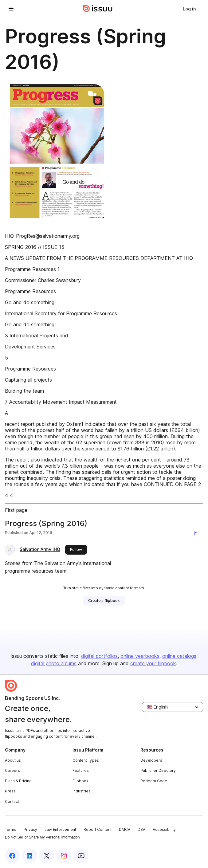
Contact (12, 801)
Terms (11, 829)
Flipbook (80, 781)
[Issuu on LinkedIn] (29, 856)
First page (16, 510)
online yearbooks (140, 656)
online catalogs (179, 656)
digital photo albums (54, 663)
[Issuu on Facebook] (12, 856)
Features (81, 770)
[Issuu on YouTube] (81, 856)
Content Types (86, 760)
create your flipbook (153, 663)
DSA (141, 829)
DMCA (125, 829)
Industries (82, 791)
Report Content (98, 829)
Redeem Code (154, 781)
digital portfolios (99, 656)
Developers (151, 760)
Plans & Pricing (18, 781)
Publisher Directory (158, 770)
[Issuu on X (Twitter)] (47, 856)
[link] (189, 9)
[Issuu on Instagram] (64, 856)
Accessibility (164, 829)
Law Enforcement (60, 829)
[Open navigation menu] (11, 9)
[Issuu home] (98, 9)
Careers (12, 770)
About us (13, 760)
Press (10, 791)
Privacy (30, 829)
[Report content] (197, 533)
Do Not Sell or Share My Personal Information (42, 837)
